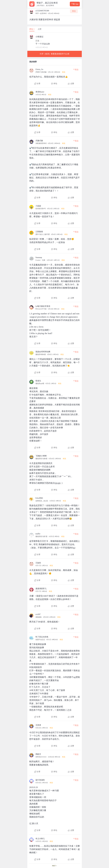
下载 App (75, 4)
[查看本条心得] (55, 76)
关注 (74, 11)
